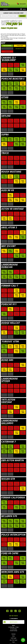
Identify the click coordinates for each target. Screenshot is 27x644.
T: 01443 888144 (14, 618)
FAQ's (13, 636)
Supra (5, 134)
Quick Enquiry (14, 622)
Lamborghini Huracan (10, 266)
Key (3, 43)
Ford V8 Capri (10, 553)
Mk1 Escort (8, 246)
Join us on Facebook (7, 611)
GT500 (5, 97)
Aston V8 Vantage (12, 209)
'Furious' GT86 (10, 341)
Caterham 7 (9, 442)
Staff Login (14, 638)
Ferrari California (13, 497)
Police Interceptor (13, 535)
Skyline (6, 116)
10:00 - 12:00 (10, 84)
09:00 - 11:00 (4, 84)
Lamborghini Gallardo (10, 422)
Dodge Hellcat (11, 323)
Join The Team (13, 640)
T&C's (13, 642)
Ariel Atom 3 (9, 227)
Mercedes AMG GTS (13, 572)
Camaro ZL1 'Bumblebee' (9, 59)
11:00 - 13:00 (17, 84)
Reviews (14, 634)
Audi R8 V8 (8, 190)
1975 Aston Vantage (8, 401)
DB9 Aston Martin (13, 460)
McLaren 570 (9, 516)
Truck (5, 153)
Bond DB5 (7, 360)
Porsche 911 (9, 304)
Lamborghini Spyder (10, 380)
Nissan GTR (8, 479)
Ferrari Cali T (10, 286)
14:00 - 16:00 (10, 70)
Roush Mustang (11, 172)
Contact (5, 9)
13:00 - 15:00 (4, 70)
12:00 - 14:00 (23, 65)
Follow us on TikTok (16, 611)
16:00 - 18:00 (23, 70)
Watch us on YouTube (20, 611)
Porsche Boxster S (13, 79)
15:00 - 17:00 (17, 70)
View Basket (22, 4)
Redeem (22, 16)
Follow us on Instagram (11, 611)
